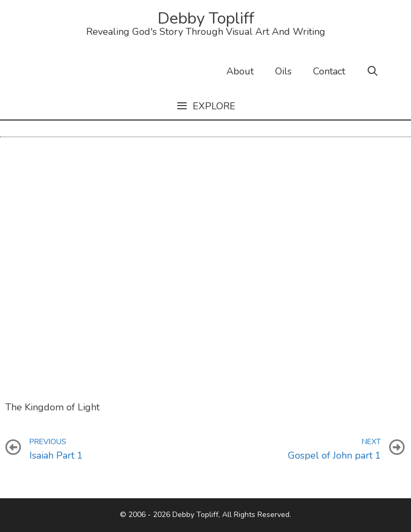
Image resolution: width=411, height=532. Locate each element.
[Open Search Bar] (373, 71)
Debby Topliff (206, 18)
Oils (283, 71)
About (240, 71)
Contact (329, 71)
